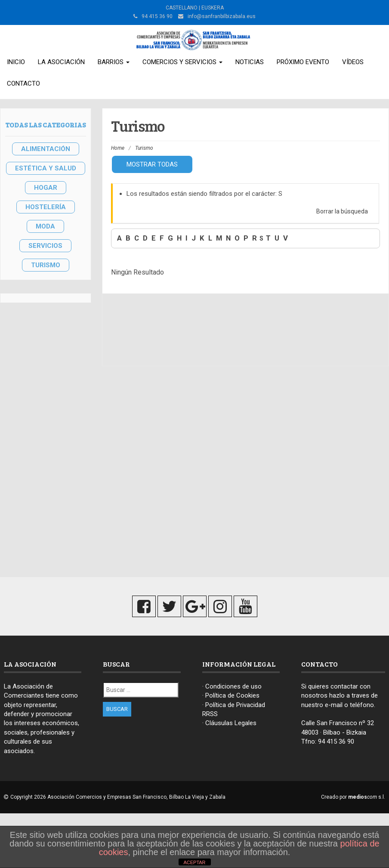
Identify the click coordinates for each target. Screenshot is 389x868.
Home (118, 148)
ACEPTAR (194, 862)
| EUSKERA (211, 8)
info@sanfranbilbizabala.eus (222, 16)
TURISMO (46, 265)
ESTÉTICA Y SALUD (46, 168)
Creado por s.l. (353, 797)
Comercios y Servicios (182, 62)
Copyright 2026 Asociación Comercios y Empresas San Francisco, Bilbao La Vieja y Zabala (118, 797)
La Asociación (61, 62)
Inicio (16, 62)
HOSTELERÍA (46, 207)
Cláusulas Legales (231, 723)
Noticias (250, 62)
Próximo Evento (303, 62)
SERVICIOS (45, 246)
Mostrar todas (152, 164)
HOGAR (46, 188)
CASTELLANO (182, 8)
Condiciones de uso (233, 686)
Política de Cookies (232, 695)
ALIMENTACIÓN (46, 149)
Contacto (23, 83)
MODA (45, 226)
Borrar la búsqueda (342, 211)
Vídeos (353, 62)
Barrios (114, 62)
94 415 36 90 (336, 741)
